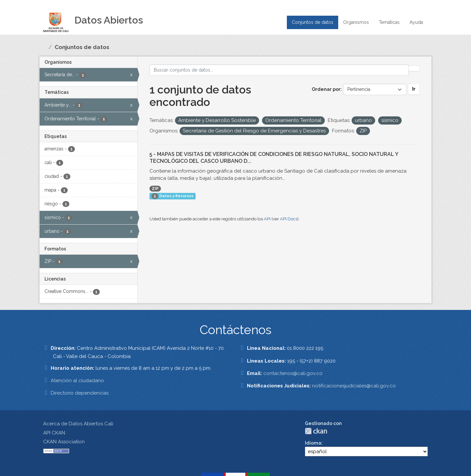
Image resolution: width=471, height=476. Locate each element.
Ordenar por (326, 89)
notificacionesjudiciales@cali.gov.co (354, 386)
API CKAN (54, 433)
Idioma (313, 443)
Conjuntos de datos (313, 22)
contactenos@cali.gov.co (293, 373)
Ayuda (416, 22)
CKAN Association (64, 442)
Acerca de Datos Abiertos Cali (78, 424)
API (267, 219)
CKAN (316, 431)
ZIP (155, 189)
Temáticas (389, 22)
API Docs (289, 219)
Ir (414, 89)
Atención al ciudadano (77, 381)
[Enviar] (414, 68)
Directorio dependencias (80, 393)
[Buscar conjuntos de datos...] (279, 70)
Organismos (356, 22)
